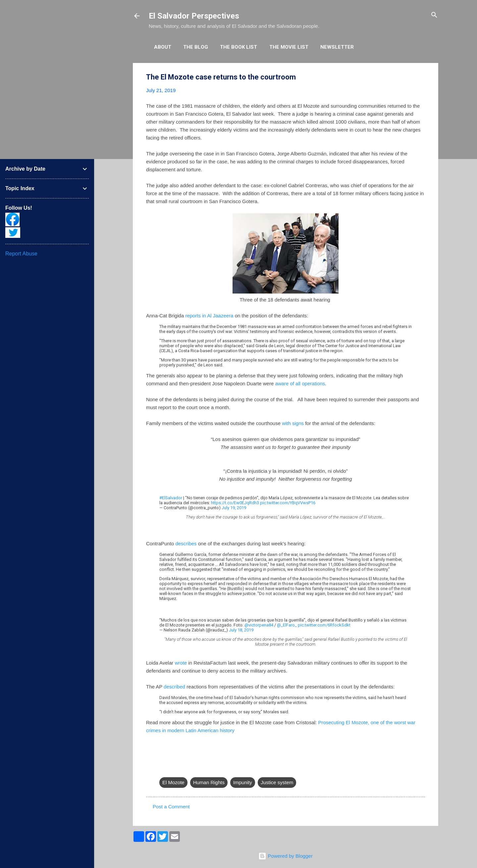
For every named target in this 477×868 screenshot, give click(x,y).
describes (186, 543)
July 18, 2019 (241, 630)
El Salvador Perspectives (194, 16)
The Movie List (289, 47)
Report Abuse (21, 254)
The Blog (196, 47)
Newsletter (337, 47)
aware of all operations (300, 383)
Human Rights (209, 782)
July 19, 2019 (234, 508)
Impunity (243, 782)
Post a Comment (171, 807)
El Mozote (173, 782)
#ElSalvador (171, 498)
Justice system (277, 782)
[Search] (434, 15)
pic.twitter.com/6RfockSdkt (324, 625)
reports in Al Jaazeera (209, 316)
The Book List (238, 47)
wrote (181, 663)
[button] (421, 77)
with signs (293, 423)
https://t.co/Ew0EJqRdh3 (235, 503)
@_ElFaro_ (287, 625)
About (163, 47)
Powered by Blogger (285, 856)
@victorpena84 (259, 625)
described (174, 687)
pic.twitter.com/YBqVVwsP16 (288, 503)
